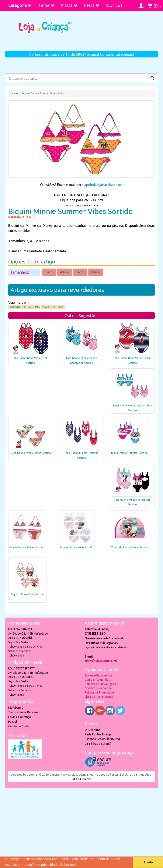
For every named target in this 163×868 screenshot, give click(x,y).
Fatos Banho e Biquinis (24, 307)
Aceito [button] (148, 862)
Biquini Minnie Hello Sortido (77, 547)
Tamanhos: (20, 272)
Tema (46, 5)
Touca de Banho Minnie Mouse (130, 547)
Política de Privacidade (99, 692)
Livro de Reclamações (99, 697)
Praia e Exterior (53, 307)
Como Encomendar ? (98, 680)
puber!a (32, 775)
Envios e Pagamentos (99, 675)
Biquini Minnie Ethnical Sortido (129, 453)
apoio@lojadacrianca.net (104, 185)
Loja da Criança (81, 779)
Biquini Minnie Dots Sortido (27, 594)
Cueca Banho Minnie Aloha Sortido (30, 453)
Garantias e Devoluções (100, 684)
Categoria (20, 5)
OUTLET (115, 5)
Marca (69, 5)
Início (15, 93)
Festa (92, 5)
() (154, 6)
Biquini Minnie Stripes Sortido (27, 547)
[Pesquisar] (152, 78)
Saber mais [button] (69, 865)
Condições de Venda (98, 688)
